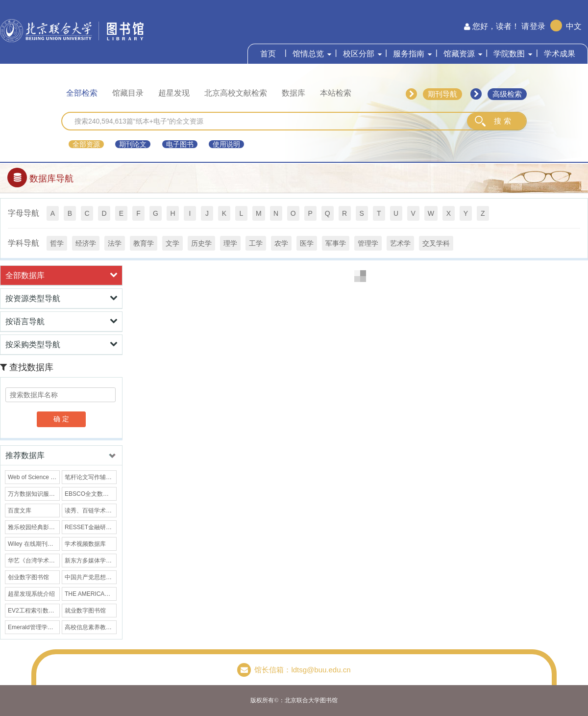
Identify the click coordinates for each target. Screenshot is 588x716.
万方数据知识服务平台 (34, 494)
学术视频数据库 (85, 544)
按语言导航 (61, 321)
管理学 (368, 243)
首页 (268, 54)
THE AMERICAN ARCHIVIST (90, 594)
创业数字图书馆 (28, 577)
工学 (256, 243)
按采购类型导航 (61, 344)
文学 (172, 243)
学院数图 (509, 54)
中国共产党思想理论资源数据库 (90, 577)
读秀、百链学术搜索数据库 (90, 511)
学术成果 (560, 54)
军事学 (336, 243)
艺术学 (400, 243)
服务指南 (409, 54)
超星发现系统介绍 (31, 594)
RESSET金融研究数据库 (90, 527)
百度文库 (20, 511)
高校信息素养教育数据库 (90, 627)
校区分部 (359, 54)
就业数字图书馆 (85, 611)
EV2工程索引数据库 (34, 611)
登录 (538, 26)
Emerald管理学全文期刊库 (34, 627)
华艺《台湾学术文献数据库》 (34, 561)
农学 (281, 243)
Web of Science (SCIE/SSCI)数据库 (34, 477)
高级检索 (507, 94)
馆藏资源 (459, 54)
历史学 (201, 243)
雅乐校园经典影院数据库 (34, 527)
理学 (230, 243)
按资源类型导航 (61, 298)
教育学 (144, 243)
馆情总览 (308, 54)
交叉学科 (436, 243)
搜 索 (502, 121)
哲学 (57, 243)
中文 (574, 26)
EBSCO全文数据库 (90, 494)
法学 (115, 243)
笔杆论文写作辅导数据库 (90, 477)
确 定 (61, 419)
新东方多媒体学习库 (90, 561)
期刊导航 (442, 94)
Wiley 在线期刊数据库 (34, 544)
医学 (307, 243)
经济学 (86, 243)
